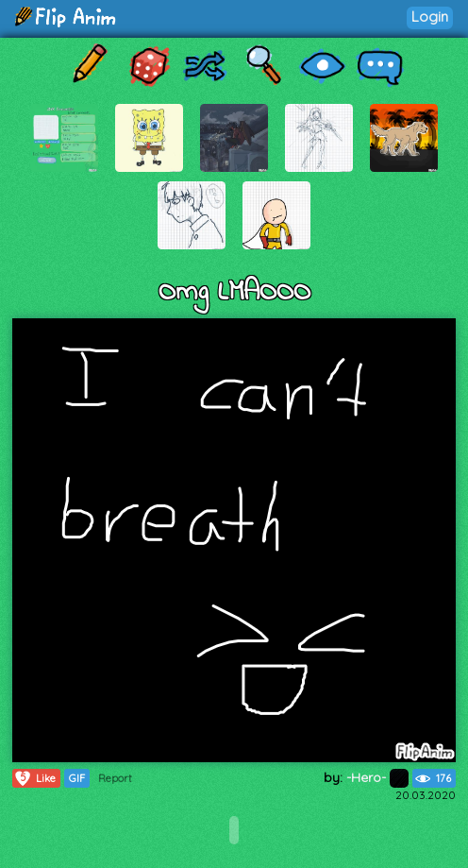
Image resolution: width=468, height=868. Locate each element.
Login (430, 17)
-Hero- (377, 777)
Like (34, 778)
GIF (77, 778)
